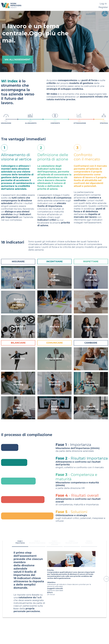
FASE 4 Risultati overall (72, 542)
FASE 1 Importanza (20, 542)
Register (103, 7)
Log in (103, 4)
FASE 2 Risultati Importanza (37, 542)
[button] (106, 579)
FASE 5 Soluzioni (89, 542)
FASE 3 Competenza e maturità (54, 543)
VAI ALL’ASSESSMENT (18, 60)
